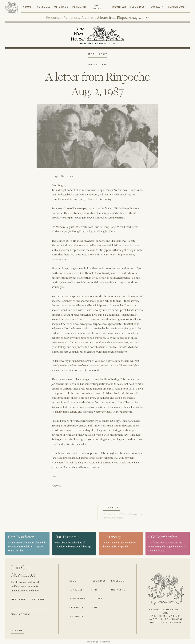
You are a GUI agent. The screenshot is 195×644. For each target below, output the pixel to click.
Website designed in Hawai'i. (97, 642)
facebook (118, 581)
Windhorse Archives (79, 17)
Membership (80, 7)
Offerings (61, 7)
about (27, 7)
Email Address (21, 614)
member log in (178, 7)
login (95, 607)
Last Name (38, 599)
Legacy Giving (97, 7)
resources (137, 7)
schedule (44, 7)
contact (156, 7)
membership (78, 598)
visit (94, 590)
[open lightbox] (97, 133)
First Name (18, 599)
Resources (54, 17)
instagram (118, 590)
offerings (76, 607)
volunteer (119, 7)
